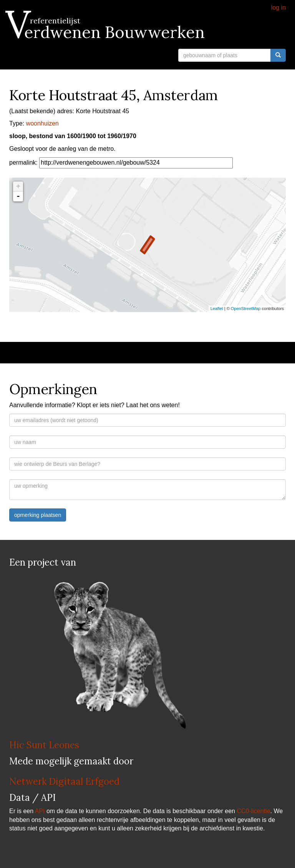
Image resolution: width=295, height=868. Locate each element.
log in (278, 7)
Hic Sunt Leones (44, 745)
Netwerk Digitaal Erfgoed (64, 781)
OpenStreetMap (246, 309)
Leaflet (217, 309)
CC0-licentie (253, 811)
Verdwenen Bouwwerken (107, 32)
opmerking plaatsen (38, 515)
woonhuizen (42, 123)
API (40, 811)
